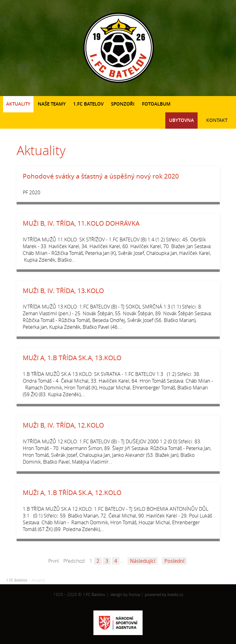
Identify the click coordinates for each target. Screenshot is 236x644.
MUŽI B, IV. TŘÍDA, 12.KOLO (63, 425)
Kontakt (217, 120)
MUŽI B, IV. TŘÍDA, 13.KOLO (63, 291)
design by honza (126, 594)
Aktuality (18, 104)
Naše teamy (52, 104)
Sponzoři (123, 104)
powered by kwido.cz (164, 594)
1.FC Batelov (88, 104)
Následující (143, 561)
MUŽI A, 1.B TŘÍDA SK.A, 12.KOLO (72, 493)
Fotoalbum (156, 104)
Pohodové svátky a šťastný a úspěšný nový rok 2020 (101, 176)
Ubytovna (181, 120)
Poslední (174, 561)
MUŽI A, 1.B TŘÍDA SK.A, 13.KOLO (72, 358)
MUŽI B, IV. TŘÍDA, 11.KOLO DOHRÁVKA (81, 223)
